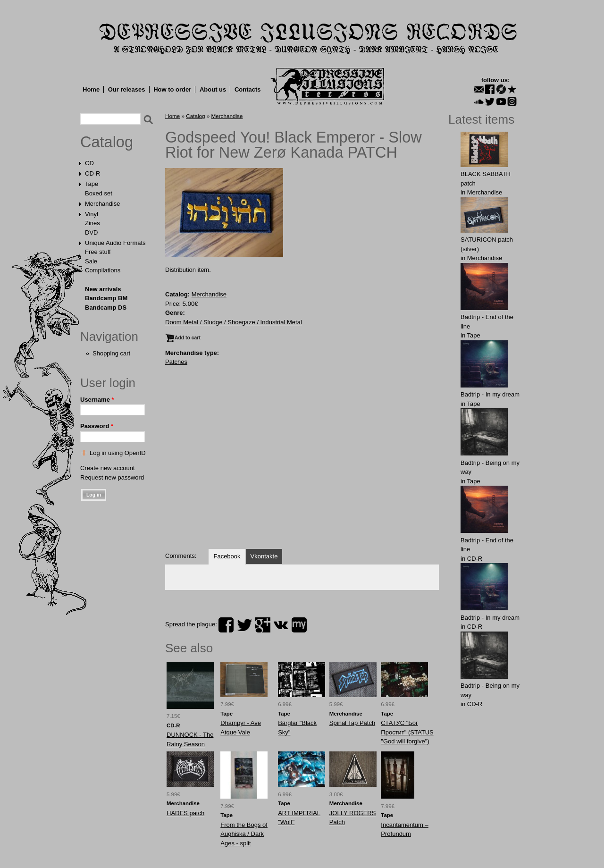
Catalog (107, 142)
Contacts (248, 89)
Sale (91, 261)
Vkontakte (264, 556)
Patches (176, 362)
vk (281, 625)
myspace (299, 625)
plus (263, 625)
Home (91, 89)
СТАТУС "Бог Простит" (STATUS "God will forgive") (407, 732)
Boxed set (99, 193)
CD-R (93, 173)
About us (213, 89)
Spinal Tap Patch (352, 723)
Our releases (127, 89)
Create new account (108, 468)
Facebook (227, 556)
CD (89, 163)
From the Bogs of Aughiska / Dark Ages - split (244, 834)
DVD (91, 232)
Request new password (112, 477)
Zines (92, 223)
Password (97, 426)
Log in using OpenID (118, 453)
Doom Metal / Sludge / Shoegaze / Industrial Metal (234, 322)
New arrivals (103, 289)
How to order (172, 89)
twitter (244, 625)
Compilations (103, 270)
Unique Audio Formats (115, 243)
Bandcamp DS (106, 308)
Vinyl (92, 214)
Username (97, 400)
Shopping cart (111, 353)
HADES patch (185, 813)
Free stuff (98, 252)
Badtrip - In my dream (490, 394)
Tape (92, 184)
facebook (226, 625)
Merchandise (102, 204)
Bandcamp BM (106, 298)
